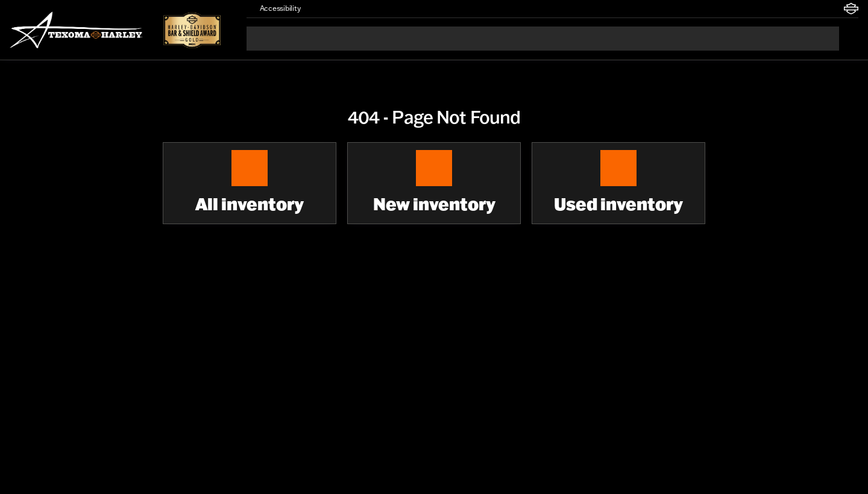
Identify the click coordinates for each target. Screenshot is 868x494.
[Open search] (849, 39)
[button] (327, 8)
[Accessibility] (275, 8)
